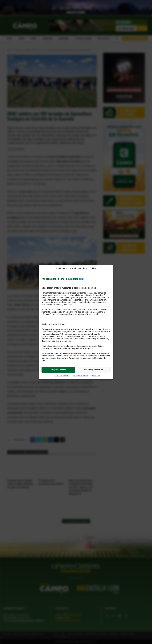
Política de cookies (78, 356)
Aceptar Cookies (58, 370)
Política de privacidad (80, 376)
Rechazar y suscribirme (94, 370)
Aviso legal (96, 376)
